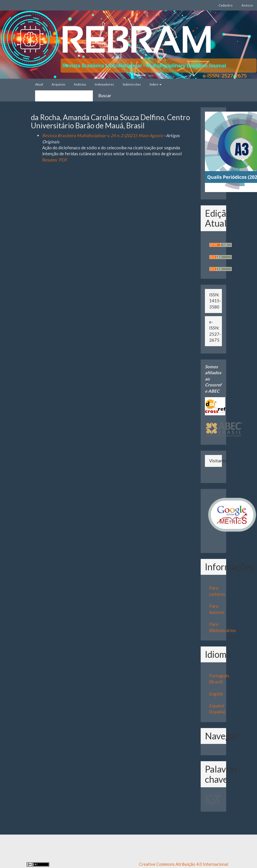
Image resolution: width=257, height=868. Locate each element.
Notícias (80, 84)
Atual (39, 84)
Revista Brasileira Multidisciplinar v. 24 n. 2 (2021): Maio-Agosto (102, 135)
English (216, 694)
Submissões (132, 84)
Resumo (50, 160)
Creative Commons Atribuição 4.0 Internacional (184, 864)
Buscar (105, 95)
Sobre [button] (156, 84)
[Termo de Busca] (64, 96)
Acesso (247, 5)
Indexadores (104, 84)
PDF (63, 160)
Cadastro (225, 5)
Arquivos (58, 84)
